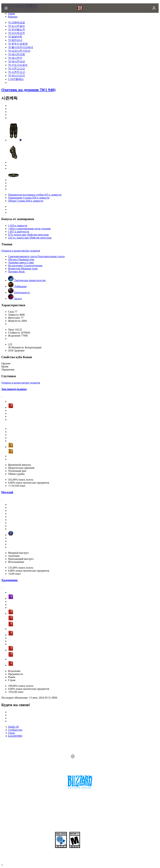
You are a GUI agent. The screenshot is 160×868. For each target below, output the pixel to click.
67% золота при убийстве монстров (28, 235)
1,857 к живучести (19, 232)
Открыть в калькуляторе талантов (21, 251)
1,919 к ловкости (18, 226)
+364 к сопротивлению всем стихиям (29, 229)
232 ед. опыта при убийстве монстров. (30, 238)
